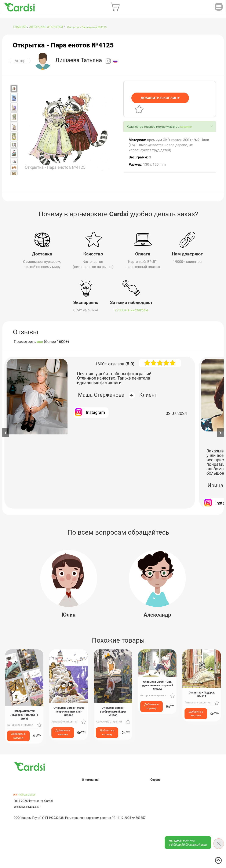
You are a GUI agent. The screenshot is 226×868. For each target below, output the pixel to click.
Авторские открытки (46, 27)
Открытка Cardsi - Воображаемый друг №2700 (113, 711)
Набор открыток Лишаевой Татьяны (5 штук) (24, 714)
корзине (186, 127)
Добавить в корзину (18, 735)
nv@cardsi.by (25, 794)
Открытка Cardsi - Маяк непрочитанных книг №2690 (69, 711)
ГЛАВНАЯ (20, 27)
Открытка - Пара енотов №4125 (87, 27)
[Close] (212, 126)
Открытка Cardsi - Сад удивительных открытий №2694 (157, 685)
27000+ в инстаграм (131, 309)
